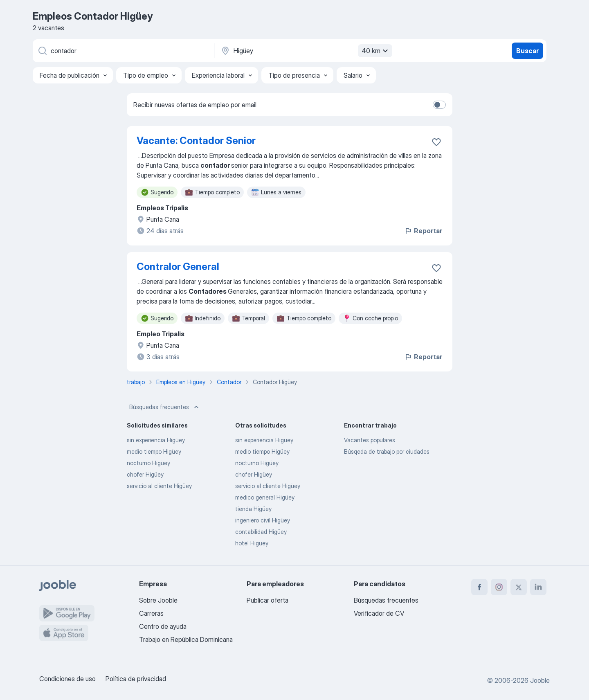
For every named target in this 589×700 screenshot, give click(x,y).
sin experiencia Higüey (156, 440)
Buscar (527, 51)
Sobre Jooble (158, 600)
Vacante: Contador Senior (196, 141)
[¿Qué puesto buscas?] (123, 51)
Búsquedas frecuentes (165, 407)
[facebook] (479, 587)
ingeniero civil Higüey (263, 520)
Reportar (423, 231)
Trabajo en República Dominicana (186, 639)
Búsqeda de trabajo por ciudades (387, 451)
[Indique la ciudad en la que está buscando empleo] (306, 51)
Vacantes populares (370, 440)
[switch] (439, 105)
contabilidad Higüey (261, 532)
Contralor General (178, 267)
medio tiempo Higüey (154, 451)
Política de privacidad (136, 679)
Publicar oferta (268, 600)
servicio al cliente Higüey (159, 486)
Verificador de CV (379, 613)
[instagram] (499, 587)
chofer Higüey (145, 474)
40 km (376, 51)
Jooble (540, 680)
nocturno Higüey (148, 463)
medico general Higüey (265, 497)
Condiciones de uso (67, 679)
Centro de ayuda (163, 626)
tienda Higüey (253, 509)
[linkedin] (538, 587)
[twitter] (519, 587)
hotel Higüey (252, 543)
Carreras (151, 613)
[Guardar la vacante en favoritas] (436, 142)
